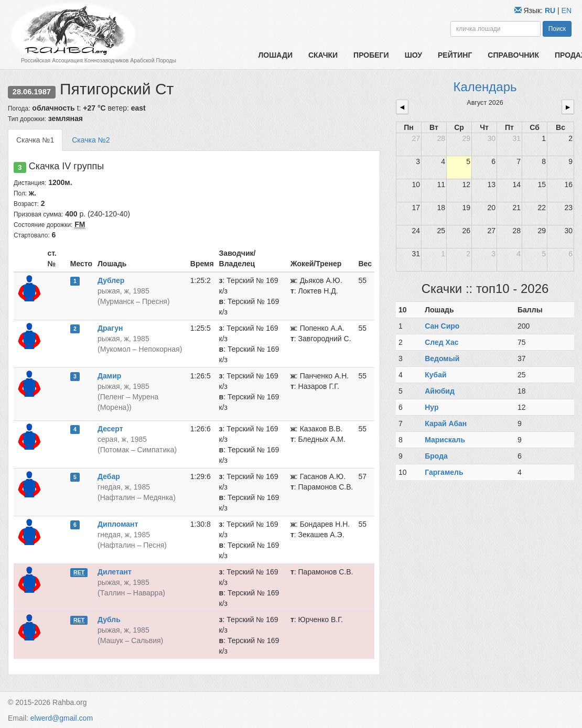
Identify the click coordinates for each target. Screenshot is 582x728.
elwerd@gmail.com (62, 718)
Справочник (513, 55)
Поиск (557, 29)
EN (567, 10)
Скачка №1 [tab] (35, 140)
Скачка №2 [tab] (91, 140)
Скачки (323, 55)
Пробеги (371, 55)
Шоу (413, 55)
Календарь (485, 87)
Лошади (276, 55)
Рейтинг (455, 55)
